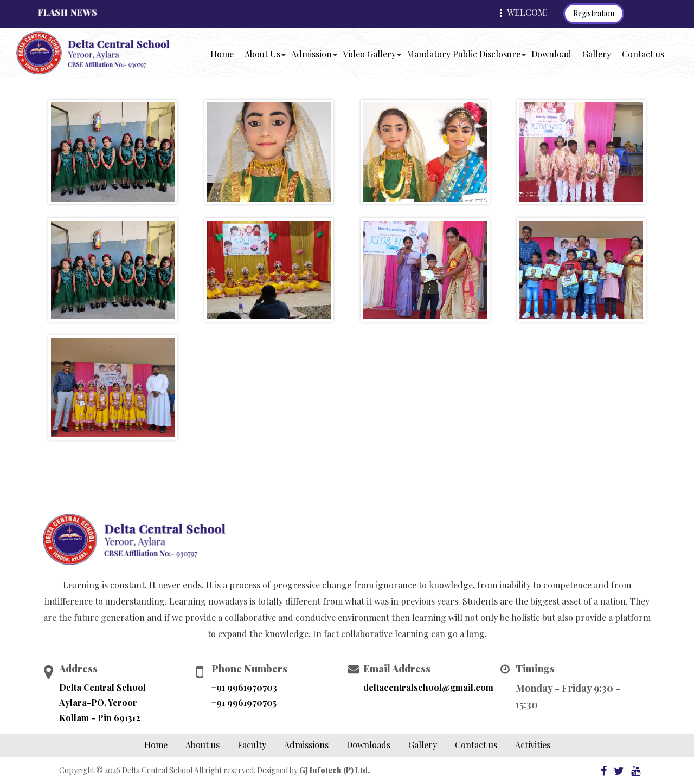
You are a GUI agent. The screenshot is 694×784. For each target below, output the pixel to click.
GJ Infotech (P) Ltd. (335, 770)
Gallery (597, 54)
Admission (311, 54)
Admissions (306, 745)
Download (551, 54)
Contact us (643, 54)
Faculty (252, 745)
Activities (533, 745)
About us (203, 745)
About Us (262, 54)
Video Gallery (369, 54)
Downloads (368, 745)
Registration (594, 13)
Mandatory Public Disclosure (464, 54)
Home (224, 54)
